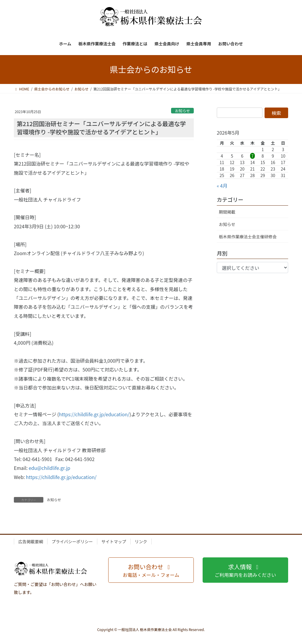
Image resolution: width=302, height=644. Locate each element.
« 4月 (222, 186)
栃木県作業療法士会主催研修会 (248, 237)
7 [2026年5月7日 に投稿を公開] (252, 156)
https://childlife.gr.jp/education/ (94, 414)
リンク (141, 541)
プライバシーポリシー (72, 541)
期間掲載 (227, 212)
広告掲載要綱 (31, 541)
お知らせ (182, 111)
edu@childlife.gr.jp (49, 468)
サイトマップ (114, 541)
